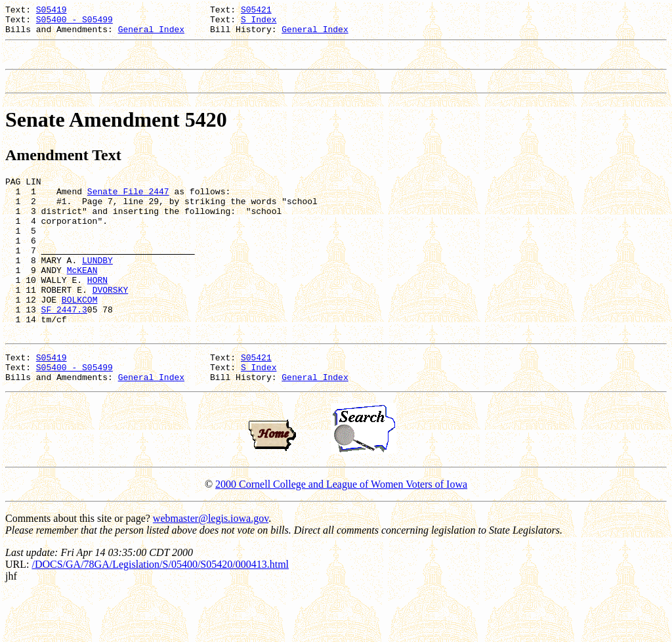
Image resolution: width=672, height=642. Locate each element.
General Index (151, 35)
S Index (259, 23)
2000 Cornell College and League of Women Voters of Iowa (341, 533)
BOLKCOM (80, 337)
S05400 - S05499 (74, 23)
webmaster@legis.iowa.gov (211, 567)
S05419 (52, 11)
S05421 (256, 11)
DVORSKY (111, 325)
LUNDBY (97, 289)
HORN (97, 313)
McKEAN (82, 301)
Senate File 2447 (128, 207)
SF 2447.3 (64, 349)
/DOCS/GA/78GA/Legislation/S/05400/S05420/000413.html (160, 613)
